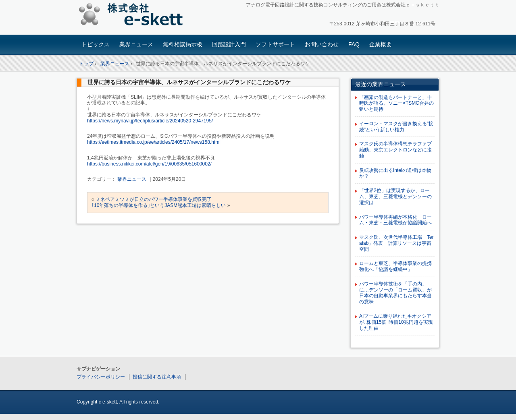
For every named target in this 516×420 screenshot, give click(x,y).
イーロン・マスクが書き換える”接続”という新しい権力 (396, 127)
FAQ (354, 44)
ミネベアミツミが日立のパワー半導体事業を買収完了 (154, 199)
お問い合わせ (322, 44)
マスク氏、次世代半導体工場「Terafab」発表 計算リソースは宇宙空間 (396, 243)
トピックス (96, 44)
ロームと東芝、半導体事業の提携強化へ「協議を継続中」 (395, 266)
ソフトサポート (275, 44)
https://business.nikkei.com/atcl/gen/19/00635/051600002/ (149, 164)
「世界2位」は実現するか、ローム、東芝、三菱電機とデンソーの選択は (395, 197)
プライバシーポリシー (101, 377)
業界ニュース (136, 44)
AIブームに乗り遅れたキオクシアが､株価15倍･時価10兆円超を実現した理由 (396, 322)
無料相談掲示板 (183, 44)
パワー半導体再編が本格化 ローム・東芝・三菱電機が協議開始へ (395, 220)
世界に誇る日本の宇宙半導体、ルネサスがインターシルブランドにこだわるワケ (189, 82)
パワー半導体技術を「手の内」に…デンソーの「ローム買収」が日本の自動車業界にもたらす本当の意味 (395, 293)
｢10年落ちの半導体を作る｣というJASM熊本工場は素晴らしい (159, 205)
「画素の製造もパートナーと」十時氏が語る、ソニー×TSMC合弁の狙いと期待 (396, 103)
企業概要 (381, 44)
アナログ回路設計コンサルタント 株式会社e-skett (133, 16)
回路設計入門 (229, 44)
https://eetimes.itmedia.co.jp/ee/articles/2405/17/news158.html (154, 142)
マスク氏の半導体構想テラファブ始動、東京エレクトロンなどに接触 (395, 150)
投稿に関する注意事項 (157, 377)
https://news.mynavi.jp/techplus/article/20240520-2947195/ (150, 121)
